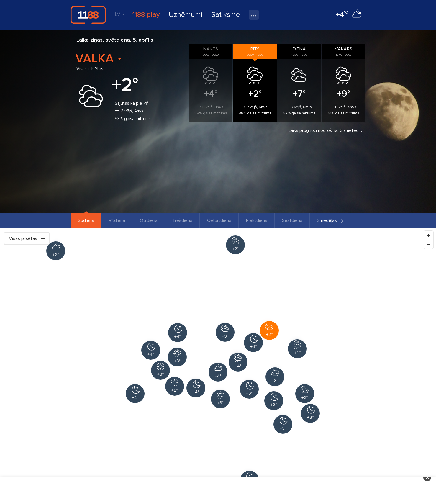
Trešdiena (182, 220)
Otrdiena (149, 220)
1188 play (146, 15)
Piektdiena (257, 220)
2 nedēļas (327, 220)
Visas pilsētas (90, 69)
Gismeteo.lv (351, 130)
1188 (88, 15)
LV (120, 14)
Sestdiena (292, 220)
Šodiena (86, 220)
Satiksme (226, 15)
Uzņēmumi (186, 15)
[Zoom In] (429, 235)
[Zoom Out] (429, 244)
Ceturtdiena (219, 220)
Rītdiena (117, 220)
